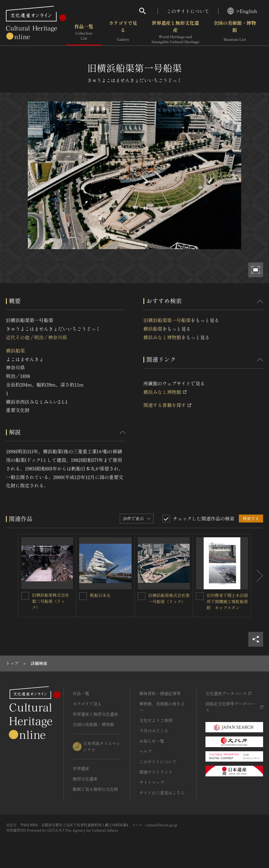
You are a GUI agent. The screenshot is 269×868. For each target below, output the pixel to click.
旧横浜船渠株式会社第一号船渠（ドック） (169, 598)
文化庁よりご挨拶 (156, 720)
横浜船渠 (15, 351)
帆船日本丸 (100, 595)
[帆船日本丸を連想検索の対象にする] (83, 596)
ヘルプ (145, 751)
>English (242, 11)
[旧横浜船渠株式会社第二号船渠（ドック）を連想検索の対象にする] (25, 596)
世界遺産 (81, 768)
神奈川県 (58, 337)
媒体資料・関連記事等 (160, 693)
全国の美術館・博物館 (235, 32)
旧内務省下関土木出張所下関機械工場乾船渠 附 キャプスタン (229, 601)
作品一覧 (84, 32)
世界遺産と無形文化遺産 (175, 32)
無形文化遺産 (85, 779)
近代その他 (18, 337)
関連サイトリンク (156, 772)
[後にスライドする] (257, 576)
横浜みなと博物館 (162, 337)
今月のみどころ (154, 731)
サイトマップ (152, 782)
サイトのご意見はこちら (162, 793)
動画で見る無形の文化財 (95, 789)
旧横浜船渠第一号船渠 (167, 320)
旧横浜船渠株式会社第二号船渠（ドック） (51, 601)
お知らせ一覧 (152, 741)
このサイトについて (188, 11)
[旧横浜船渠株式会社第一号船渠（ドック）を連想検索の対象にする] (142, 596)
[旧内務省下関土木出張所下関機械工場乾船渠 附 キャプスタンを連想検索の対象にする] (200, 596)
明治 (39, 337)
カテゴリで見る (123, 32)
